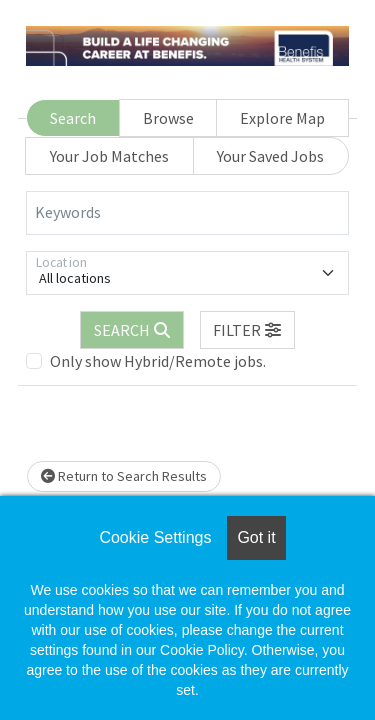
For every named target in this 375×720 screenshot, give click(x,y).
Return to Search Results (124, 476)
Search (73, 118)
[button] (248, 330)
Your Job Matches (109, 156)
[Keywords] (187, 213)
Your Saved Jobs (270, 156)
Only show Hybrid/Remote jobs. (158, 361)
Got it (256, 537)
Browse (168, 118)
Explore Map (282, 118)
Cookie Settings (155, 537)
